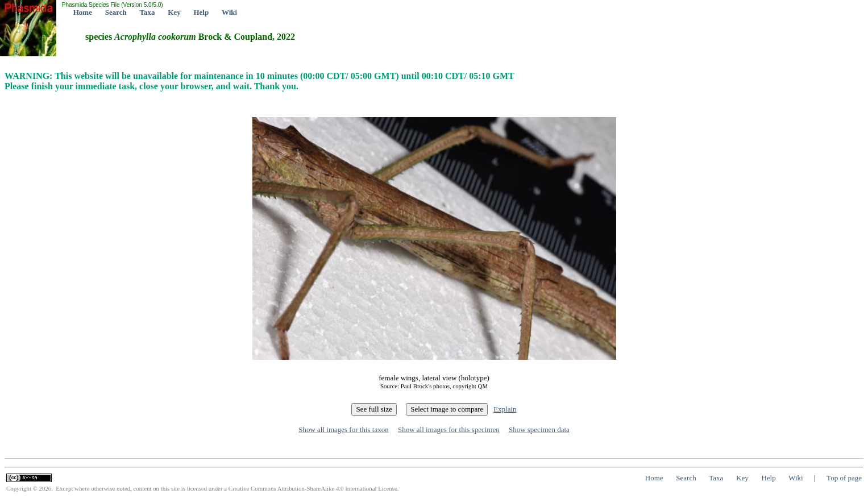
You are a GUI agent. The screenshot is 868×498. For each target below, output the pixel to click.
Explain (505, 409)
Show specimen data (539, 429)
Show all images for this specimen (449, 429)
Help (201, 12)
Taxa (148, 12)
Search (116, 12)
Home (83, 12)
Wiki (229, 12)
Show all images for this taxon (344, 429)
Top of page (844, 478)
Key (174, 12)
